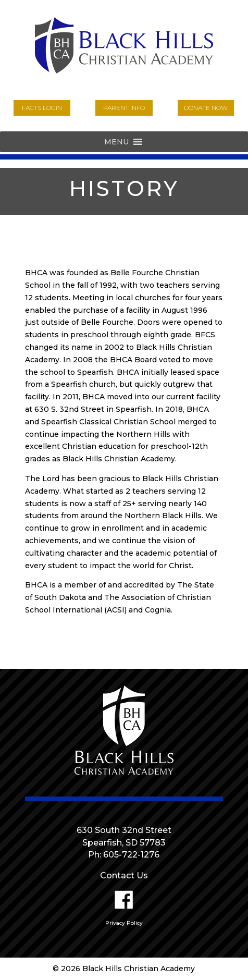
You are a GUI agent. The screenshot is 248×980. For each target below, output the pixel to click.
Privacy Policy (124, 923)
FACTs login (42, 108)
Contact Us (124, 875)
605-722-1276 (131, 855)
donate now (206, 108)
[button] (116, 142)
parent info (124, 108)
